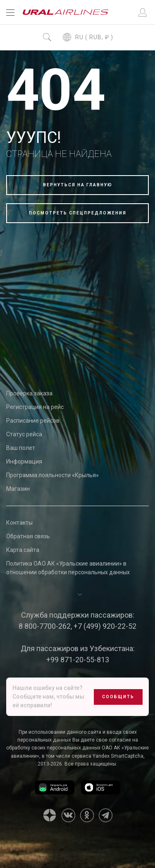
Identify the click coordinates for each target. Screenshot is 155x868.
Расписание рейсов (33, 421)
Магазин (18, 489)
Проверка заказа (29, 393)
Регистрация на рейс (35, 407)
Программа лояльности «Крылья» (52, 475)
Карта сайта (23, 550)
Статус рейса (24, 434)
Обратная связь (28, 536)
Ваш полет (21, 448)
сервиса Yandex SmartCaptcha (107, 756)
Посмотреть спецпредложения (78, 213)
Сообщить (118, 697)
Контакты (19, 523)
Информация (24, 461)
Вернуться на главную (78, 185)
